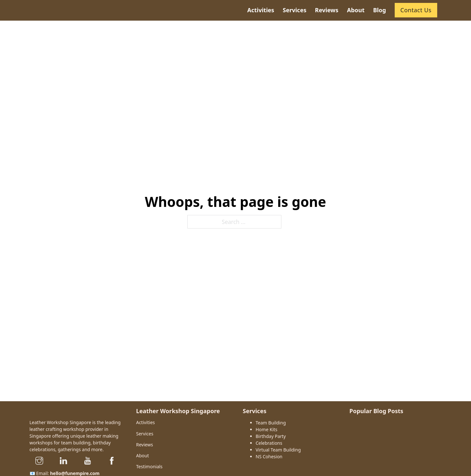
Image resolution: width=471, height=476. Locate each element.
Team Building (271, 423)
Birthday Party (271, 436)
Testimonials (149, 466)
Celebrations (269, 443)
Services (145, 434)
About (143, 456)
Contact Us (416, 10)
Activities (146, 422)
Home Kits (267, 429)
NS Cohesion (269, 457)
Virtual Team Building (278, 450)
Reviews (145, 445)
